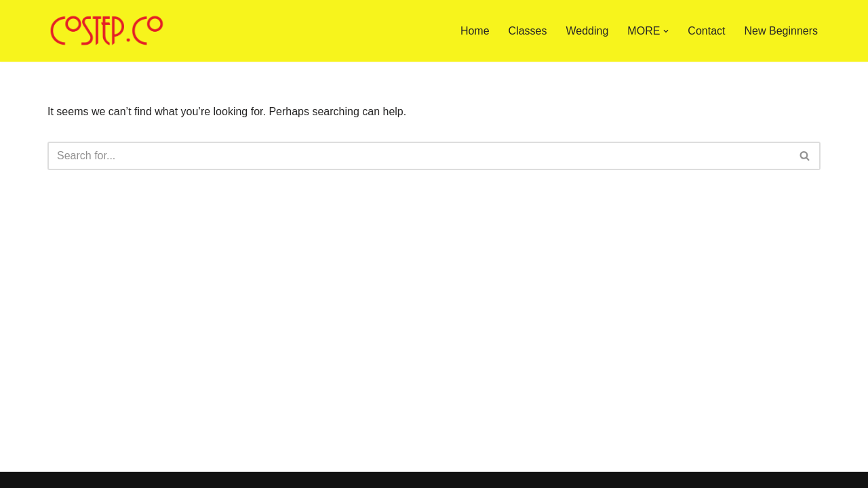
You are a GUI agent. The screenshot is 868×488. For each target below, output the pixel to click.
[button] (666, 31)
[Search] (419, 156)
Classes (528, 31)
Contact (706, 31)
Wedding (588, 31)
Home (475, 31)
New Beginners (782, 31)
